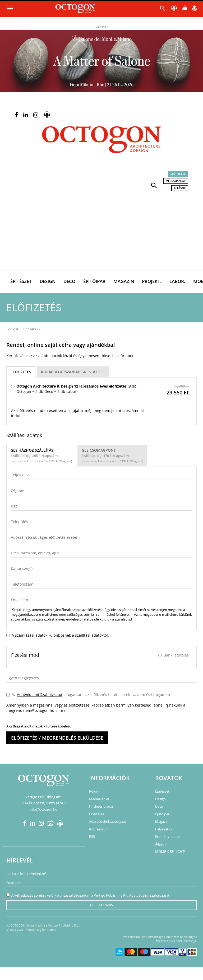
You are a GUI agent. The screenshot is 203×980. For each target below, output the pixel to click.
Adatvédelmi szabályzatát (149, 895)
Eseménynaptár (168, 837)
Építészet (21, 281)
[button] (154, 185)
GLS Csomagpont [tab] (112, 455)
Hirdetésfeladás (101, 806)
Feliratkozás (101, 905)
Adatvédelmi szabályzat (108, 821)
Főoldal (12, 329)
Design (48, 281)
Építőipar (94, 281)
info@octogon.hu (44, 809)
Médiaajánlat (176, 181)
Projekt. (152, 281)
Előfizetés (178, 174)
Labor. (177, 281)
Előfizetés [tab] (21, 372)
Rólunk (95, 791)
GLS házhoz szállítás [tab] (41, 455)
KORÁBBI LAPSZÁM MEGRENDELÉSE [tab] (73, 372)
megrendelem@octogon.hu (30, 710)
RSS (92, 837)
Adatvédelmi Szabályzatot (40, 694)
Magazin (124, 281)
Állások (180, 188)
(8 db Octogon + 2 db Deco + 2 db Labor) (74, 389)
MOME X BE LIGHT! (170, 852)
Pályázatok (164, 829)
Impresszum (99, 829)
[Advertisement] (101, 231)
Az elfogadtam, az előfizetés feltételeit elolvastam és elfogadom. (89, 694)
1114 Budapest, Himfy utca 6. (44, 803)
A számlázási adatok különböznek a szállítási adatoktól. (58, 635)
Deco (69, 281)
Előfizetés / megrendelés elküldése (57, 738)
